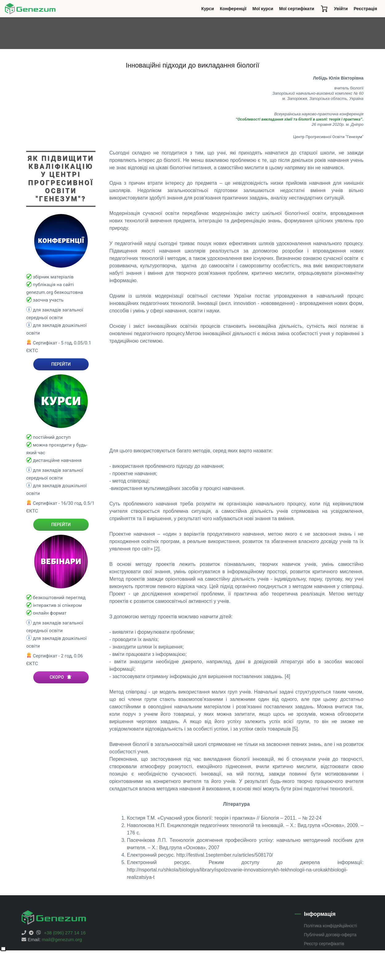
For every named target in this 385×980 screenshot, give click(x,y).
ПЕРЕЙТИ (61, 364)
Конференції (235, 10)
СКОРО (61, 677)
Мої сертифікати (297, 9)
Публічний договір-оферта (330, 935)
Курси (209, 10)
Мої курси (263, 9)
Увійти (341, 9)
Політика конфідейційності (330, 926)
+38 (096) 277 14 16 (65, 933)
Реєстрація (365, 9)
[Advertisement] (236, 396)
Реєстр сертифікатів (324, 944)
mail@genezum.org (62, 939)
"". (300, 119)
